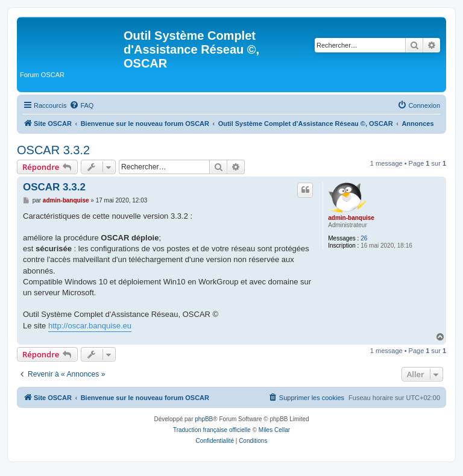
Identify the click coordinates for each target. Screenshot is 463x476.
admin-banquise (351, 218)
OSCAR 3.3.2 (53, 150)
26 (364, 238)
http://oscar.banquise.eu (90, 326)
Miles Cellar (274, 430)
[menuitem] (81, 105)
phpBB (204, 419)
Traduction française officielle (212, 430)
